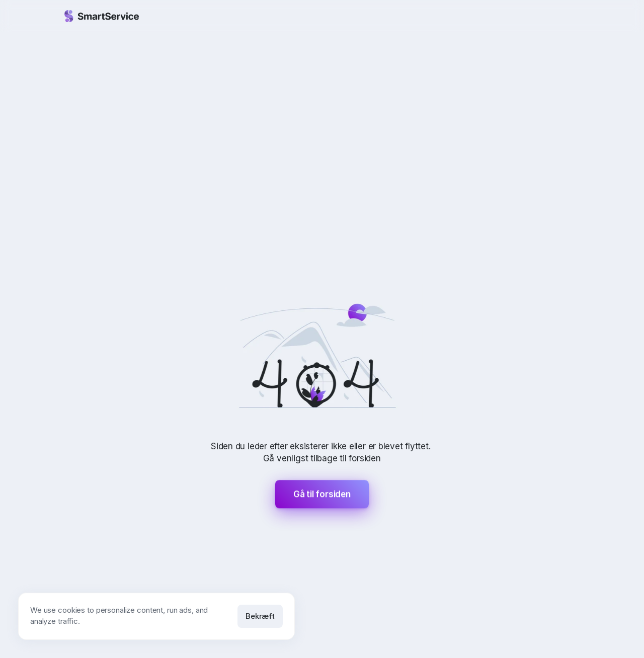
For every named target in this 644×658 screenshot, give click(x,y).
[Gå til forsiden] (102, 16)
